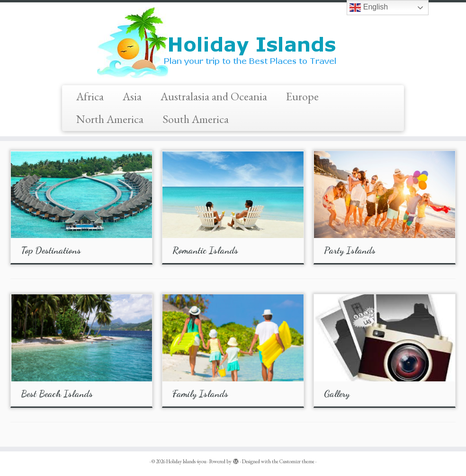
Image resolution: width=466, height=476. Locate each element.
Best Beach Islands (57, 394)
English (369, 8)
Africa (90, 96)
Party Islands (350, 250)
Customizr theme (297, 461)
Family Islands (200, 394)
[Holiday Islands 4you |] (233, 43)
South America (196, 119)
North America (110, 119)
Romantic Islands (205, 250)
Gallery (337, 394)
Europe (302, 96)
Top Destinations (51, 250)
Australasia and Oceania (214, 96)
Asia (132, 96)
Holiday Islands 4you (186, 461)
